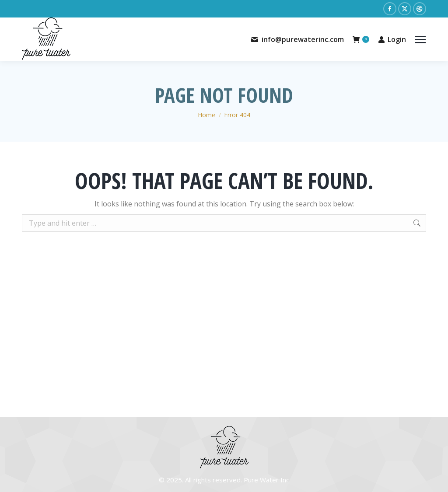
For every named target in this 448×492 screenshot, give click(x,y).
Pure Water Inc (266, 480)
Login (392, 39)
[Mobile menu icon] (420, 40)
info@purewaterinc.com (297, 39)
